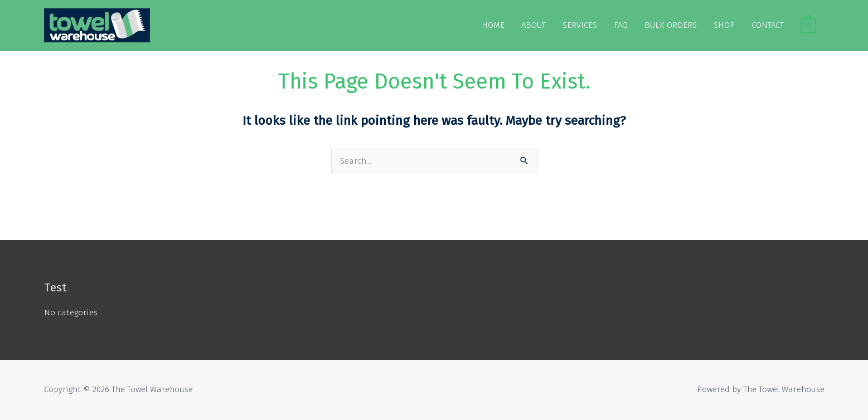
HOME (493, 25)
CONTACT (768, 25)
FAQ (621, 25)
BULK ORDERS (671, 25)
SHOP (724, 25)
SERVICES (580, 25)
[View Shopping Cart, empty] (808, 25)
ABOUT (534, 25)
